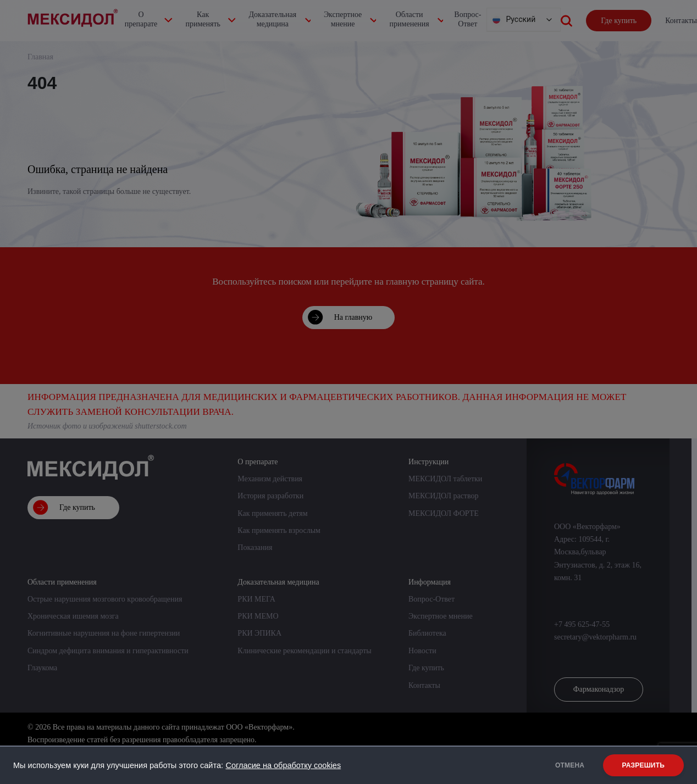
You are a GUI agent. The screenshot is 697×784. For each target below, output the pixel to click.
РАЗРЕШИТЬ (643, 765)
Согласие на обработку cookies (283, 765)
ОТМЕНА (567, 765)
